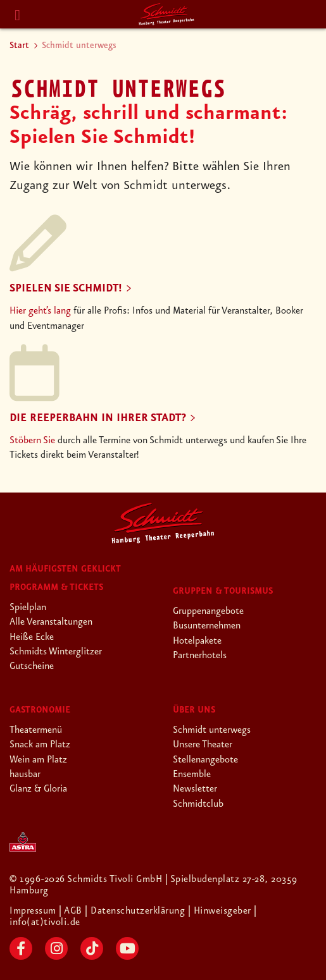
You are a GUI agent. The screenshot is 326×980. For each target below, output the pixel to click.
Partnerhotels (200, 656)
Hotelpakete (197, 641)
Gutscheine (32, 666)
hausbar (25, 775)
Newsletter (195, 789)
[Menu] (18, 15)
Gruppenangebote (208, 611)
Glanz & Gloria (38, 789)
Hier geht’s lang (40, 311)
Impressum (34, 911)
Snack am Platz (40, 745)
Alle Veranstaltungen (51, 622)
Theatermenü (36, 730)
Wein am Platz (38, 760)
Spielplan (28, 608)
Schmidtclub (198, 804)
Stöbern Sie (32, 441)
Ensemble (192, 775)
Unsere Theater (203, 745)
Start (19, 46)
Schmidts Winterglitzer (56, 652)
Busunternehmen (207, 626)
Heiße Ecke (32, 637)
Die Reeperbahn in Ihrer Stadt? (98, 418)
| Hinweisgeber (221, 911)
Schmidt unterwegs (212, 730)
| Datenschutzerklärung (135, 911)
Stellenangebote (205, 760)
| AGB (72, 911)
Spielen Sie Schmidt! (66, 288)
